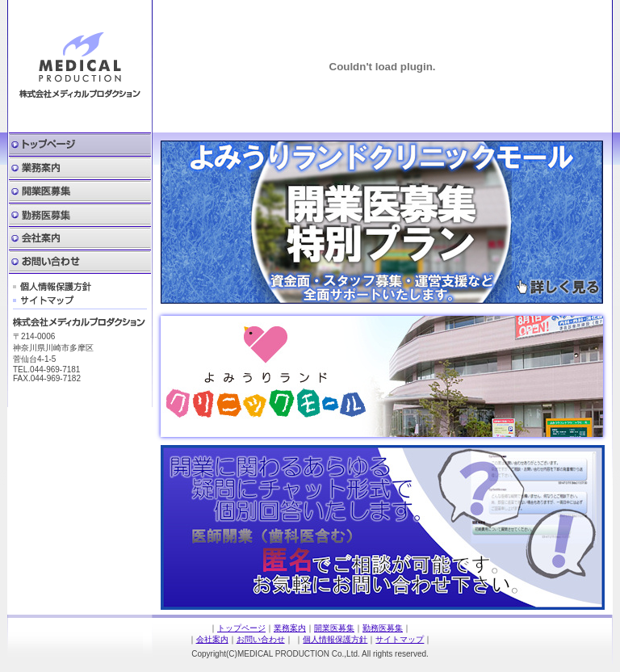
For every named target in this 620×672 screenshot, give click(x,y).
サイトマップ (44, 300)
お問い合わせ (80, 262)
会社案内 (80, 239)
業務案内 (80, 168)
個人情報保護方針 (52, 287)
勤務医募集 (80, 215)
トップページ (241, 628)
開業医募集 (80, 192)
